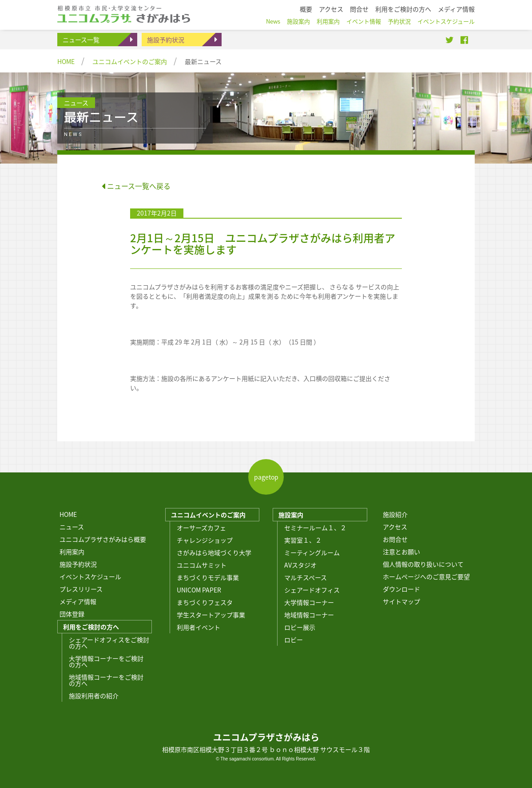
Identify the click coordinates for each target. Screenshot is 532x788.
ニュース (72, 527)
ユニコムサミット (202, 565)
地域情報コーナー (309, 615)
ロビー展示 (300, 627)
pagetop (266, 477)
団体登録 (72, 614)
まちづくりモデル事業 (208, 577)
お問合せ (395, 539)
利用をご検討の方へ (91, 627)
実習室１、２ (303, 540)
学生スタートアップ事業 (211, 615)
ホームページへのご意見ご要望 (426, 576)
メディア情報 (78, 601)
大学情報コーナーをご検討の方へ (106, 661)
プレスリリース (81, 589)
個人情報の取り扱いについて (423, 564)
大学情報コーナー (309, 602)
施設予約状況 (166, 40)
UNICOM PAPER (199, 590)
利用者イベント (199, 627)
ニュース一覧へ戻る (136, 186)
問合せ (359, 9)
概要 (306, 9)
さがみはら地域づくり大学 (214, 552)
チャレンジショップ (205, 540)
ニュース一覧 (81, 40)
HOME (66, 61)
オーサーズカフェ (201, 528)
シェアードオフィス (312, 590)
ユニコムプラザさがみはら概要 (103, 539)
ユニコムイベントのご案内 (130, 61)
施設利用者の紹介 (94, 696)
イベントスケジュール (90, 576)
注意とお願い (401, 552)
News (273, 21)
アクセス (395, 527)
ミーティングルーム (312, 552)
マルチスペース (306, 577)
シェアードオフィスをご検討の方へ (109, 643)
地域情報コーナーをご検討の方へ (106, 680)
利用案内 (72, 552)
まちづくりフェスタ (205, 602)
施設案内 (291, 515)
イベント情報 (364, 21)
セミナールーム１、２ (315, 528)
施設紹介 (395, 514)
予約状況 (399, 21)
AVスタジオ (300, 565)
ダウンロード (401, 589)
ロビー (294, 640)
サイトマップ (401, 601)
